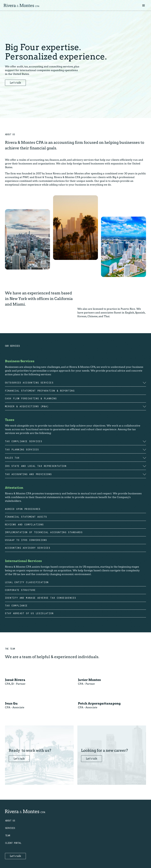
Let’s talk (13, 83)
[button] (75, 383)
